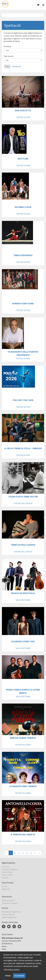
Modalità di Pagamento (11, 912)
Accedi (4, 886)
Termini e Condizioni (10, 869)
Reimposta (16, 66)
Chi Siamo (6, 867)
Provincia (7, 46)
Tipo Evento (9, 56)
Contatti (5, 878)
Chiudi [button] (8, 976)
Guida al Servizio (8, 900)
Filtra (7, 66)
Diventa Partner (8, 914)
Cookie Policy (7, 872)
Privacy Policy (7, 875)
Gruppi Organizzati (9, 917)
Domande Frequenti (10, 903)
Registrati (6, 889)
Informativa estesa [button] (12, 970)
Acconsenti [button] (19, 976)
